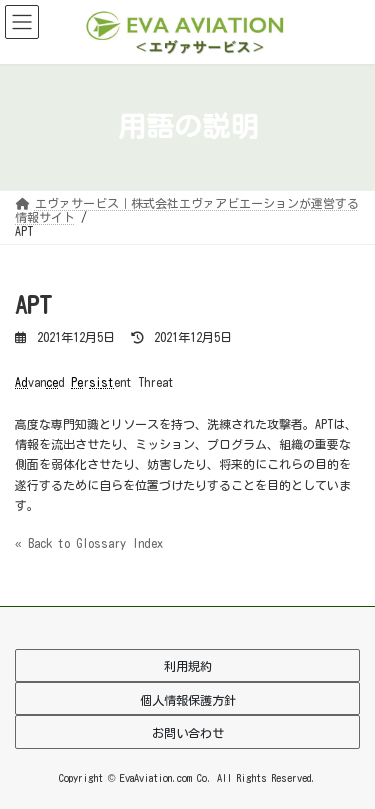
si (95, 382)
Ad (21, 382)
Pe (77, 382)
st (107, 382)
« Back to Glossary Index (89, 543)
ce (52, 382)
